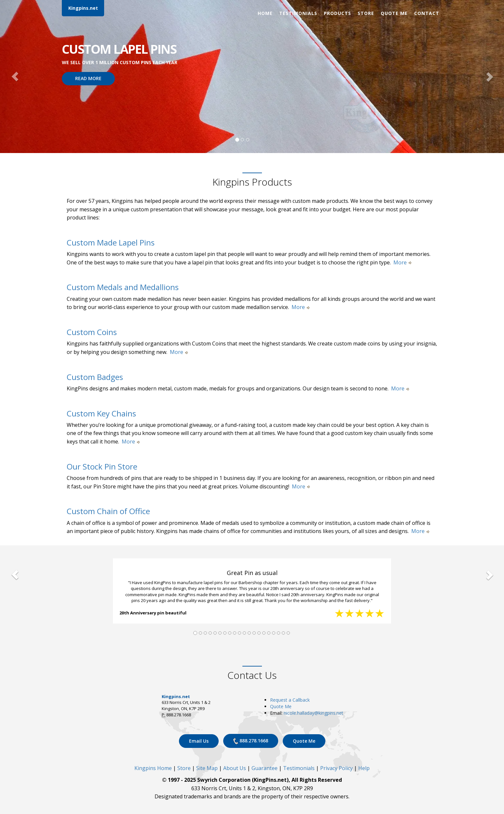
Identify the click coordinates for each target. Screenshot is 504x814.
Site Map (207, 768)
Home (265, 13)
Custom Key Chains (101, 413)
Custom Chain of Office (108, 511)
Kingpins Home (153, 768)
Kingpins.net (83, 8)
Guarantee (265, 768)
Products (337, 13)
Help (364, 768)
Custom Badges (95, 377)
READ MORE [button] (88, 78)
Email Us (199, 741)
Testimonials (298, 13)
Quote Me (394, 13)
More (402, 262)
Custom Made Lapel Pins (111, 242)
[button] (15, 77)
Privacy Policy (336, 768)
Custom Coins (92, 332)
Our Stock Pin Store (102, 466)
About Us (235, 768)
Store (366, 13)
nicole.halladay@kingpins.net (313, 713)
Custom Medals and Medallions (123, 287)
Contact (427, 13)
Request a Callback (290, 700)
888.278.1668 (251, 741)
